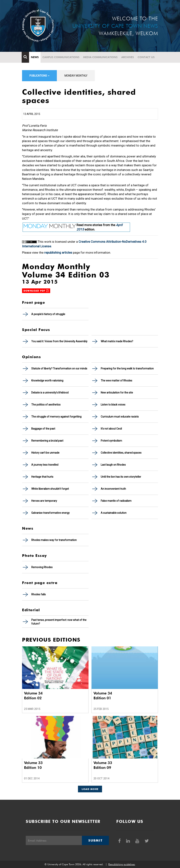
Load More (90, 789)
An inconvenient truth (113, 489)
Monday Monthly (76, 76)
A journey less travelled (45, 465)
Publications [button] (39, 76)
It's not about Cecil (111, 429)
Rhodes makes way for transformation (54, 540)
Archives (128, 57)
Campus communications (61, 57)
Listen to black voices (113, 405)
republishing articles (58, 253)
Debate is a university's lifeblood (50, 393)
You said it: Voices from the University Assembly (59, 341)
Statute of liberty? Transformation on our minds (59, 369)
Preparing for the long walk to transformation (127, 369)
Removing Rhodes (42, 567)
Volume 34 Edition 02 (33, 696)
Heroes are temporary (44, 501)
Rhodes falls (39, 594)
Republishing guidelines (122, 864)
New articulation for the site (117, 393)
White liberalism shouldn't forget (50, 489)
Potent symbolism (111, 441)
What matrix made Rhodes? (117, 341)
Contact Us (146, 57)
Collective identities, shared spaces (121, 453)
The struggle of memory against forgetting (56, 417)
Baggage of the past (43, 429)
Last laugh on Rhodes (113, 465)
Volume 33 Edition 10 (33, 765)
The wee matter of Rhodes (116, 381)
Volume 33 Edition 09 (103, 765)
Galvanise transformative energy (50, 513)
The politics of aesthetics (46, 405)
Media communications (101, 57)
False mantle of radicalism (116, 501)
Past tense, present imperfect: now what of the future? (59, 622)
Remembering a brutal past (47, 441)
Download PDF (36, 291)
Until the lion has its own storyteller (121, 477)
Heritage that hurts (42, 477)
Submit (95, 840)
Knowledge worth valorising (47, 381)
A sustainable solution (114, 513)
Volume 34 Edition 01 (103, 696)
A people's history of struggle (48, 314)
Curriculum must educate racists (120, 417)
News (35, 57)
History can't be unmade (45, 453)
